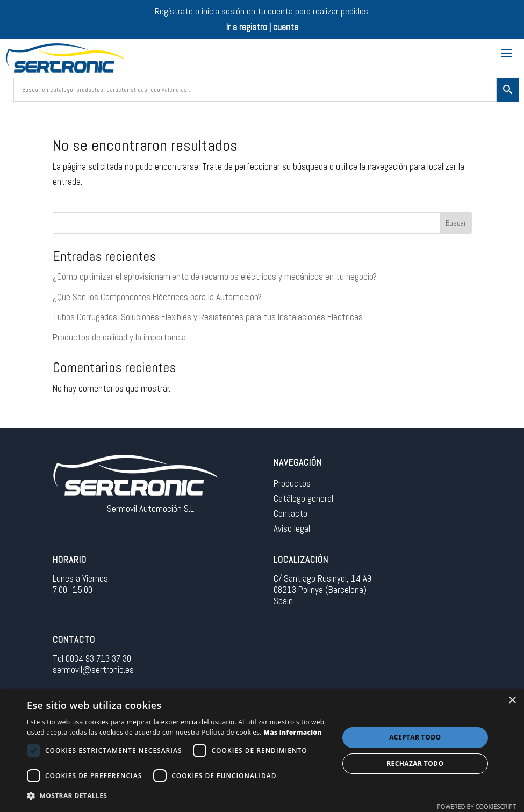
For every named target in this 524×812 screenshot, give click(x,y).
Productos (292, 483)
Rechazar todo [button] (415, 763)
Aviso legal (292, 528)
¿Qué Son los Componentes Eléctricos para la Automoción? (157, 297)
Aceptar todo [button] (415, 737)
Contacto (290, 513)
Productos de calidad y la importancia (119, 337)
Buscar (456, 223)
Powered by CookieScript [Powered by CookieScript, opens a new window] (476, 806)
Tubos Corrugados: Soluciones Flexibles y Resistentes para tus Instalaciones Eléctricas (208, 317)
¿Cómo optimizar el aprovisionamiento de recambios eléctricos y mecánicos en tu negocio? (215, 277)
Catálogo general (303, 498)
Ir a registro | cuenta (262, 27)
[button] (178, 796)
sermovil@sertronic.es (93, 670)
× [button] (512, 701)
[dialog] (262, 751)
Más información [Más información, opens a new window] (293, 732)
